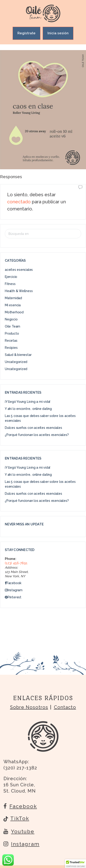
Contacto (65, 707)
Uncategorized (16, 362)
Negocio (11, 319)
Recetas (11, 341)
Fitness (10, 284)
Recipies (11, 348)
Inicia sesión (58, 33)
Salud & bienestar (18, 355)
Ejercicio (11, 277)
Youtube (19, 831)
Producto (12, 333)
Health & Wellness (19, 291)
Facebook (13, 583)
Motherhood (14, 312)
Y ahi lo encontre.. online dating (28, 409)
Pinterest (13, 597)
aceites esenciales (19, 270)
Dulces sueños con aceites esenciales (33, 428)
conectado (19, 202)
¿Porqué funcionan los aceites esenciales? (37, 435)
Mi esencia (13, 305)
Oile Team (12, 326)
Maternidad (13, 298)
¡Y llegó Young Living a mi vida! (28, 402)
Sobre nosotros (29, 707)
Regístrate (26, 33)
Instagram (14, 590)
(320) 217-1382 (20, 768)
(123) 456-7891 (16, 563)
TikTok (16, 819)
